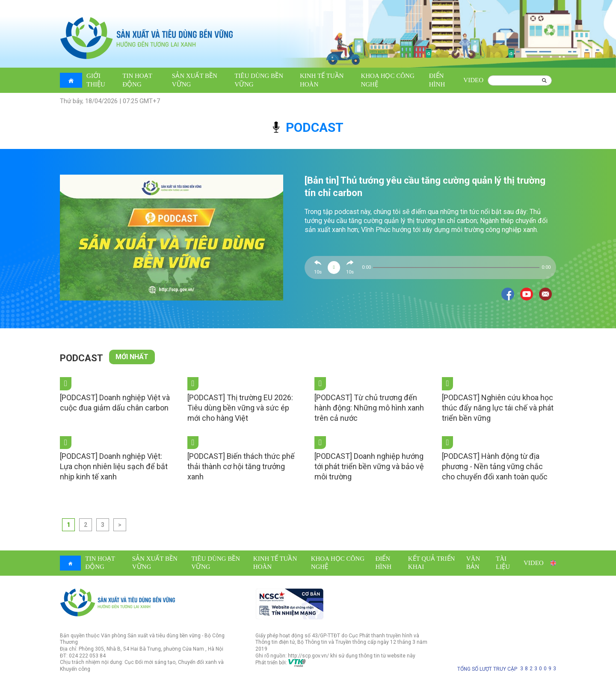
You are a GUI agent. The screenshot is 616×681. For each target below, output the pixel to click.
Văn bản (473, 563)
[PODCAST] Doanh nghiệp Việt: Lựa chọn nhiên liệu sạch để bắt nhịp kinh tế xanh (114, 466)
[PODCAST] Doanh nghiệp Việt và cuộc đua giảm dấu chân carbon (115, 403)
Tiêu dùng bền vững (259, 80)
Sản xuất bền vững (195, 80)
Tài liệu (503, 563)
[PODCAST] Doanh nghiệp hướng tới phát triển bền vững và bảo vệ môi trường (369, 466)
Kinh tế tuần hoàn (322, 80)
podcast (308, 127)
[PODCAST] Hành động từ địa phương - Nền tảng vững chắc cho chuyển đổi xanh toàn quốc (495, 466)
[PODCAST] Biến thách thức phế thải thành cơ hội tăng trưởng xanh (241, 466)
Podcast (81, 358)
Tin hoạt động (137, 80)
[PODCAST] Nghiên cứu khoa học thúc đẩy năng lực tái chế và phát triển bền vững (498, 408)
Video (473, 80)
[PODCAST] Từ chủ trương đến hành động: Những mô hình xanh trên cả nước (369, 408)
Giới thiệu (96, 80)
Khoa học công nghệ (387, 80)
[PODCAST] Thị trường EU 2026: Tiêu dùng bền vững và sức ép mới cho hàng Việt (240, 408)
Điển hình (437, 80)
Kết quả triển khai (432, 563)
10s (318, 272)
